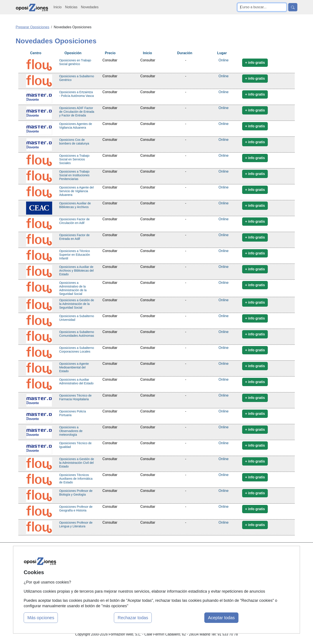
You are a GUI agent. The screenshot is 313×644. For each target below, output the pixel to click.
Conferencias (149, 577)
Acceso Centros (103, 586)
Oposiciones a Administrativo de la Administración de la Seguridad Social (73, 288)
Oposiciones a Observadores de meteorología (71, 431)
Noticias (71, 7)
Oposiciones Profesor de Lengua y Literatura (76, 524)
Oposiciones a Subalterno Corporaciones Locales (77, 350)
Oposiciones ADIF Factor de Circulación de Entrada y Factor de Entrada (77, 112)
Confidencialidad (199, 560)
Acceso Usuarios (104, 577)
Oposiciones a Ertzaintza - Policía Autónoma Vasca (76, 94)
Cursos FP (147, 569)
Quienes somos (103, 560)
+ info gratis (255, 63)
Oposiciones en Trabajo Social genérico (75, 62)
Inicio (57, 7)
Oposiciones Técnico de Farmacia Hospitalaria (75, 397)
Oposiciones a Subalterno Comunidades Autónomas (77, 334)
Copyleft (193, 577)
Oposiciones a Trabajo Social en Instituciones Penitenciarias (74, 175)
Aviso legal (195, 569)
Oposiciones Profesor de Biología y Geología (76, 493)
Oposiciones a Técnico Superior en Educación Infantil (75, 255)
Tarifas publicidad (104, 569)
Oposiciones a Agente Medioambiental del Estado (74, 367)
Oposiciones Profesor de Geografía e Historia (76, 509)
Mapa (95, 552)
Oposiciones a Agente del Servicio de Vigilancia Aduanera (76, 191)
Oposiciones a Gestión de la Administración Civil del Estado (77, 463)
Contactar (194, 552)
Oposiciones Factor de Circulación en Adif (74, 221)
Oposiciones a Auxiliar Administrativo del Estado (76, 381)
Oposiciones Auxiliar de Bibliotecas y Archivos (75, 205)
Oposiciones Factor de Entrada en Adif (74, 237)
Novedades (90, 7)
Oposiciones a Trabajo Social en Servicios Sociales (74, 159)
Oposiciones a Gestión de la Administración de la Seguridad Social (77, 304)
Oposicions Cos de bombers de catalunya (74, 142)
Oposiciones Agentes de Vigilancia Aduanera (76, 126)
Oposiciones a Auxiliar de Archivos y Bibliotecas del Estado (76, 271)
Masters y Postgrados (156, 560)
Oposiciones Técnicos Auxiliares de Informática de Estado (76, 479)
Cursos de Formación (155, 552)
